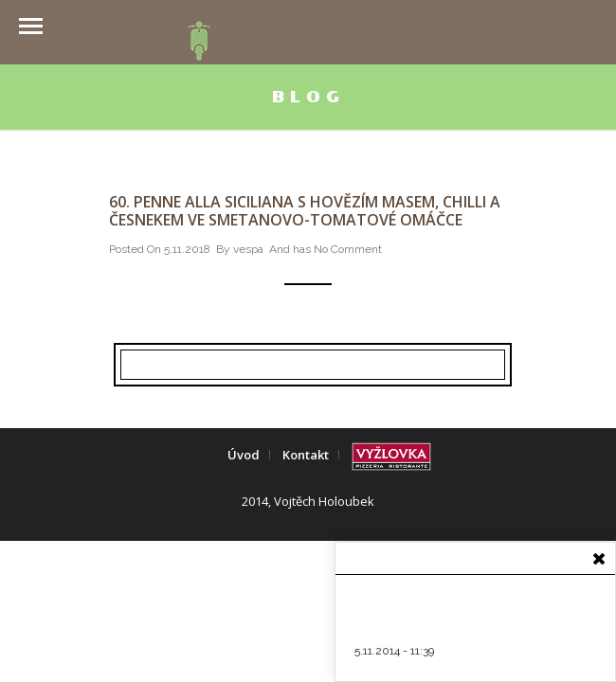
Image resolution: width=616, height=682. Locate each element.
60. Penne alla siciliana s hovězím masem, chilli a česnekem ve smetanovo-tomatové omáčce (305, 211)
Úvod (244, 455)
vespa (248, 249)
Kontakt (306, 455)
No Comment (348, 249)
